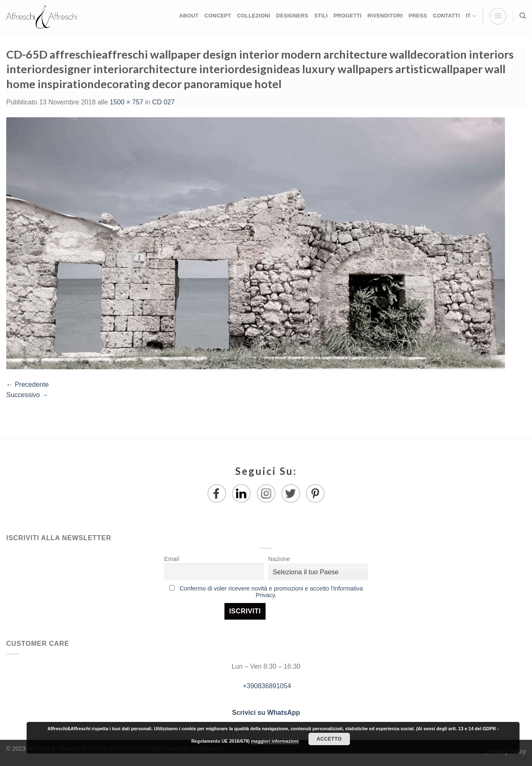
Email (172, 559)
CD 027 (163, 102)
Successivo (27, 395)
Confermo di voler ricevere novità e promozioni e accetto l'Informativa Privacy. (271, 592)
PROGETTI (347, 16)
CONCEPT (218, 16)
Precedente (27, 384)
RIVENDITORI (385, 16)
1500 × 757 (127, 102)
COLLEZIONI (254, 16)
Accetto (329, 739)
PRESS (418, 16)
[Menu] (498, 16)
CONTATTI (447, 16)
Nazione (279, 559)
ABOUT (189, 16)
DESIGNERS (292, 16)
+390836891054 (266, 686)
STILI (321, 16)
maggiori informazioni (275, 741)
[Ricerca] (523, 16)
